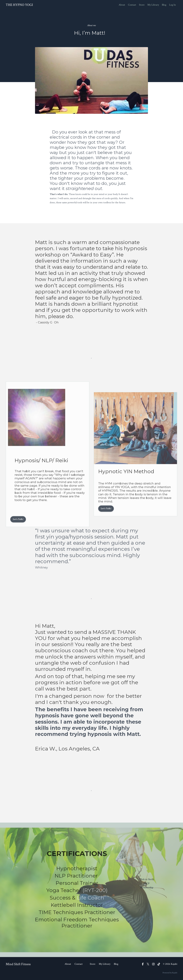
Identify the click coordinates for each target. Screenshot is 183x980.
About (122, 5)
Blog (164, 5)
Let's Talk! (18, 526)
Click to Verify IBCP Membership (147, 883)
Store (142, 5)
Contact (132, 5)
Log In (172, 5)
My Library (153, 5)
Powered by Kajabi (170, 973)
